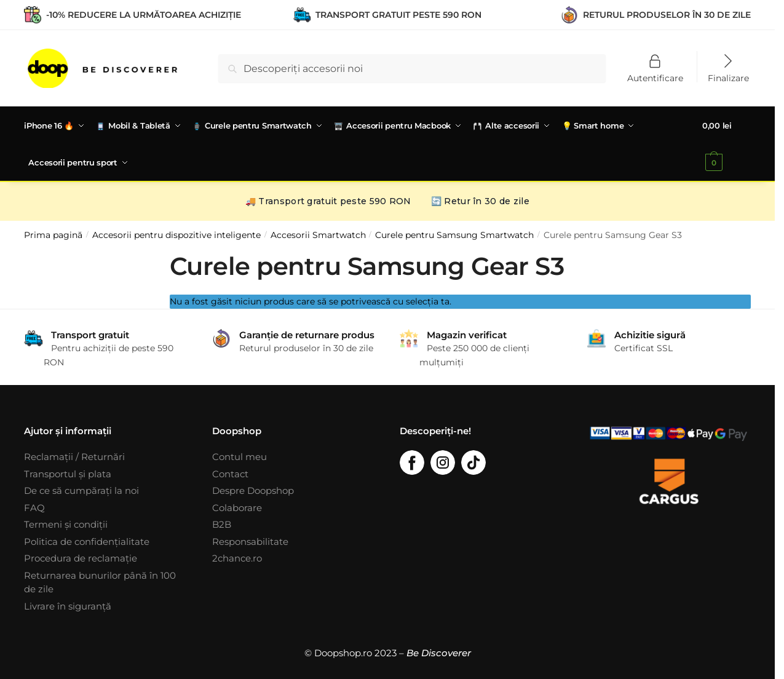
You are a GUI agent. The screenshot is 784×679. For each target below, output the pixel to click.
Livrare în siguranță (68, 605)
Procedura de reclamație (81, 557)
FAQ (34, 506)
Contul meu (240, 455)
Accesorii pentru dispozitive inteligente (176, 234)
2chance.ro (237, 557)
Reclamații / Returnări (74, 455)
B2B (222, 523)
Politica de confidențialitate (87, 540)
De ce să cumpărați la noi (81, 489)
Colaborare (237, 506)
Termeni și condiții (66, 523)
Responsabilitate (250, 540)
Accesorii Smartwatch (318, 234)
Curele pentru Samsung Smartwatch (454, 234)
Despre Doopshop (253, 489)
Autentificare (655, 77)
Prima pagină (53, 234)
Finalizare (728, 77)
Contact (230, 473)
